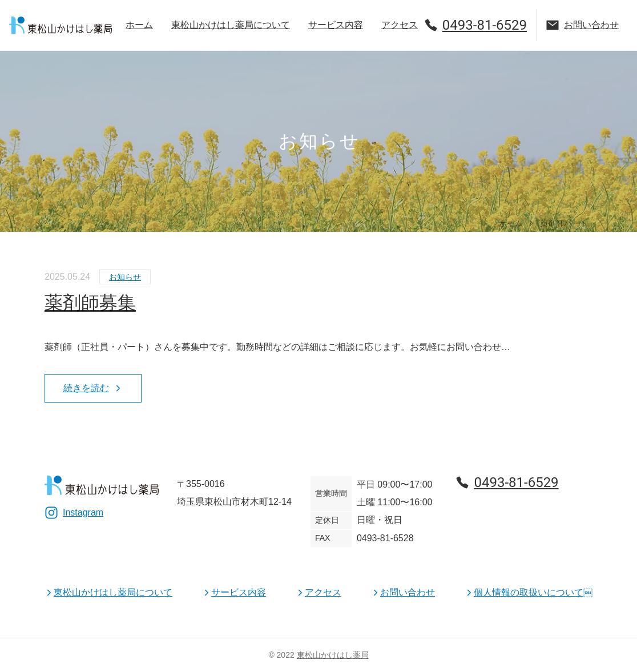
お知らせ (125, 277)
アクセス (400, 25)
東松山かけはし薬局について (231, 25)
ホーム (139, 25)
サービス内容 (336, 25)
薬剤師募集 (90, 303)
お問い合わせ (582, 25)
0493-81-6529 (475, 25)
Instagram (74, 513)
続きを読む (93, 388)
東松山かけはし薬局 (333, 655)
